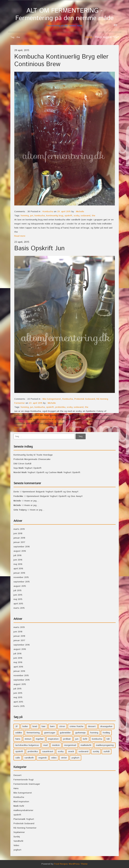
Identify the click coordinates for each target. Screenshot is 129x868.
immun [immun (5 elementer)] (28, 739)
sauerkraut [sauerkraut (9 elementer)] (48, 751)
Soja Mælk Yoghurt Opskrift (27, 468)
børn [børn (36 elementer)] (52, 726)
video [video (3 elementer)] (54, 758)
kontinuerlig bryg (55, 216)
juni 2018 (18, 534)
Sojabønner (19, 832)
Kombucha (48, 212)
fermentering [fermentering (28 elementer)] (33, 733)
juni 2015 (18, 595)
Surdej (17, 837)
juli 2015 (18, 591)
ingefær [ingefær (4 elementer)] (40, 739)
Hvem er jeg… (32, 501)
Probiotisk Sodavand (85, 399)
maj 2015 (18, 599)
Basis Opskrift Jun (39, 248)
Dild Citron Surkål (22, 464)
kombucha (40, 216)
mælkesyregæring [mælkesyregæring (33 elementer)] (105, 745)
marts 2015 (19, 608)
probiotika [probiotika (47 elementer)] (33, 751)
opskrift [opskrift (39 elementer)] (19, 751)
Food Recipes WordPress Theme (71, 864)
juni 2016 (18, 560)
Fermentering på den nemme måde (65, 17)
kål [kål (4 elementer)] (108, 739)
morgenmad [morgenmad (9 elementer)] (70, 745)
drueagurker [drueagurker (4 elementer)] (106, 726)
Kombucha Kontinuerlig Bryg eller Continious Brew (61, 61)
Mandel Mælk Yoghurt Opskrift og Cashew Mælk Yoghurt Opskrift (47, 472)
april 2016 (18, 569)
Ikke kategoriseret (52, 399)
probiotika (60, 407)
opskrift (68, 216)
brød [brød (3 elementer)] (35, 726)
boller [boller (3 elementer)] (25, 726)
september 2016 (22, 547)
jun (32, 216)
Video (16, 845)
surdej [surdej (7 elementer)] (96, 751)
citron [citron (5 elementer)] (62, 726)
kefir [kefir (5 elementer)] (85, 739)
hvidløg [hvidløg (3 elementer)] (106, 733)
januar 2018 (19, 538)
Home (89, 37)
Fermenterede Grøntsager (27, 784)
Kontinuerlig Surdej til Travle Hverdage (33, 455)
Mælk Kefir (19, 806)
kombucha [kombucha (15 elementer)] (97, 739)
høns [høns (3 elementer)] (18, 739)
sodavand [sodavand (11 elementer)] (83, 751)
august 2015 (20, 586)
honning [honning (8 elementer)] (94, 733)
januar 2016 (19, 573)
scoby (76, 216)
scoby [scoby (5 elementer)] (61, 751)
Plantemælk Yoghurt (24, 819)
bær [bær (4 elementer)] (44, 726)
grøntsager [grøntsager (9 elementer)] (50, 733)
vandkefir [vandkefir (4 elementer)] (29, 758)
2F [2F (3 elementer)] (17, 726)
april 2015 (18, 604)
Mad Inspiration (21, 802)
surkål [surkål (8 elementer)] (107, 751)
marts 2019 (19, 529)
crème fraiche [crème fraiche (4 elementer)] (77, 726)
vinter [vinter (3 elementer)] (64, 758)
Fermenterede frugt (24, 780)
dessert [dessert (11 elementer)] (92, 726)
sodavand (85, 216)
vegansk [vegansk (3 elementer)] (43, 758)
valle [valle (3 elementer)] (18, 758)
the (93, 216)
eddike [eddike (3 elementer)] (19, 733)
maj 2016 (18, 564)
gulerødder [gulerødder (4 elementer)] (65, 733)
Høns (16, 788)
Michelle (80, 212)
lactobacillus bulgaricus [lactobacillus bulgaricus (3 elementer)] (27, 745)
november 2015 (21, 577)
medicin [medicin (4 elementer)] (56, 745)
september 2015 (22, 582)
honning (25, 216)
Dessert (18, 775)
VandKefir (18, 841)
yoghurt (17, 850)
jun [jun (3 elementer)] (77, 739)
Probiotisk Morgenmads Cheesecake (32, 459)
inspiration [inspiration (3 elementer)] (53, 739)
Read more (20, 236)
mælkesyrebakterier (23, 810)
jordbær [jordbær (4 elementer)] (67, 739)
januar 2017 (19, 542)
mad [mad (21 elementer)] (45, 745)
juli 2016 (18, 555)
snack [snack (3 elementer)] (71, 751)
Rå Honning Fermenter (25, 828)
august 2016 (20, 551)
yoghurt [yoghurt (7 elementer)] (75, 758)
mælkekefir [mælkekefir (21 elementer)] (86, 745)
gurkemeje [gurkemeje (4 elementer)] (80, 733)
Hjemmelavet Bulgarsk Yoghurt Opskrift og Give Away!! (50, 492)
